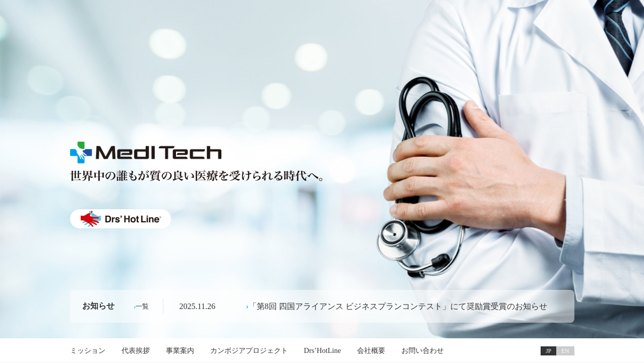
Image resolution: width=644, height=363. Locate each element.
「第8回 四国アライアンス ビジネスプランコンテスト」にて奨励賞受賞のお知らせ (398, 306)
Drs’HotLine (323, 350)
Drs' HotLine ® (121, 219)
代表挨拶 (136, 350)
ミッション (88, 350)
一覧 (142, 307)
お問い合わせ (423, 350)
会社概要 (371, 350)
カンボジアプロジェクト (249, 350)
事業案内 (180, 350)
